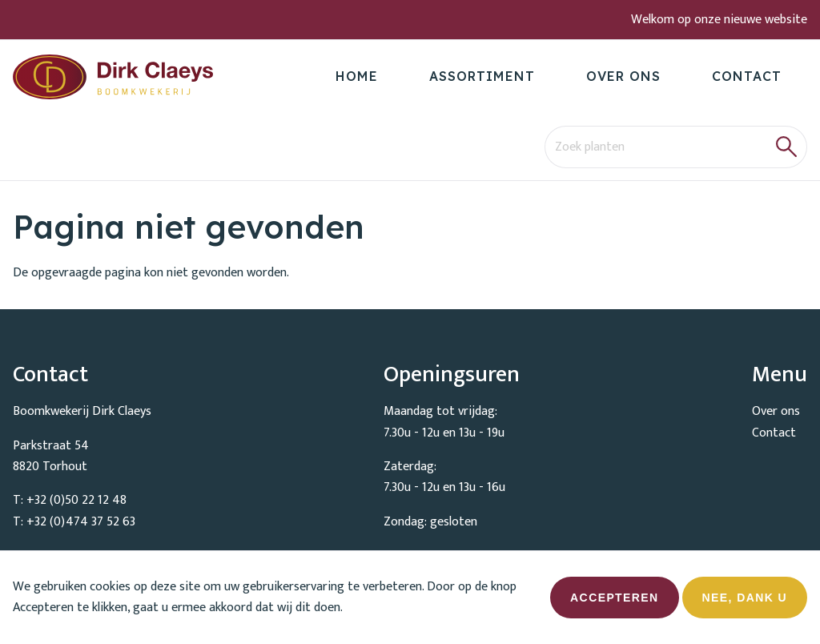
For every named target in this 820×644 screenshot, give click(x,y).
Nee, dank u (745, 605)
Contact (747, 76)
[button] (787, 147)
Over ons (623, 76)
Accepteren (614, 605)
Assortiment (482, 76)
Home (357, 76)
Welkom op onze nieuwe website (719, 20)
